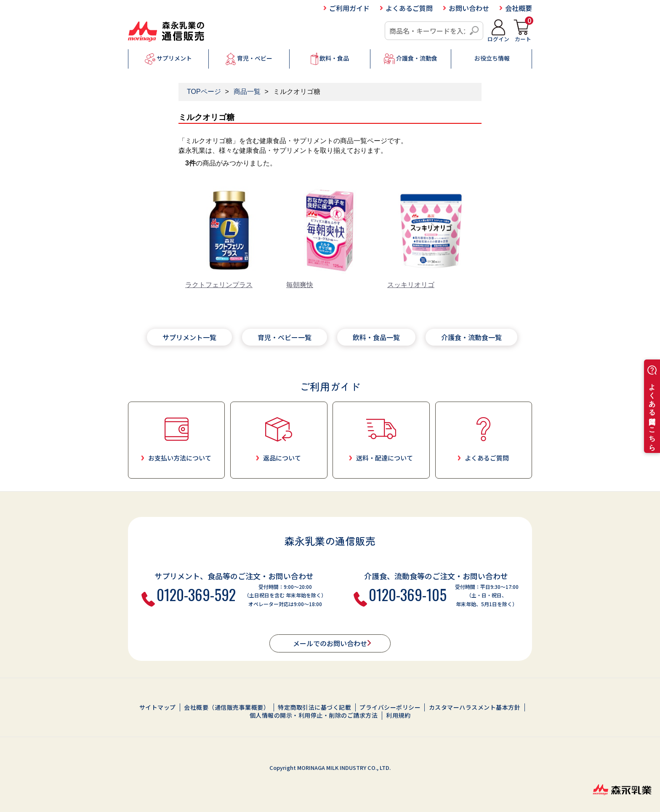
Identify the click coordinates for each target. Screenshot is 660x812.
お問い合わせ (469, 8)
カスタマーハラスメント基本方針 (475, 707)
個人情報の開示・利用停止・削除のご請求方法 (314, 715)
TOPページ (204, 92)
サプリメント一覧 (189, 337)
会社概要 (519, 8)
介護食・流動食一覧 (471, 337)
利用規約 (398, 715)
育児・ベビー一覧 (285, 337)
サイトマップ (158, 707)
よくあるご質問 (409, 8)
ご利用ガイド (349, 8)
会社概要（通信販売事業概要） (227, 707)
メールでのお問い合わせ (330, 643)
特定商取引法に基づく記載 (314, 707)
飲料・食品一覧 (376, 337)
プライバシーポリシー (390, 707)
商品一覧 (247, 92)
